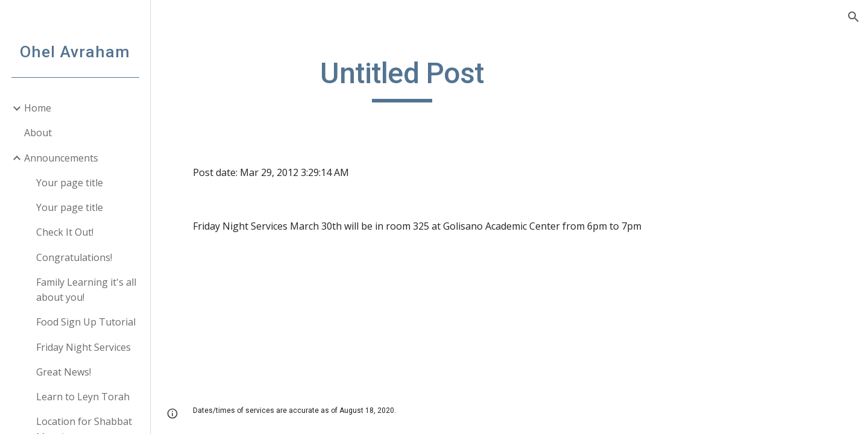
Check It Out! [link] (65, 232)
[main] (402, 79)
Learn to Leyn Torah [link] (83, 397)
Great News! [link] (64, 372)
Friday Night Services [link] (83, 347)
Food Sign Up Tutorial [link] (86, 322)
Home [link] (38, 108)
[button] (854, 17)
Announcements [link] (61, 158)
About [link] (38, 133)
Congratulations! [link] (74, 257)
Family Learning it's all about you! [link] (86, 290)
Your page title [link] (70, 183)
